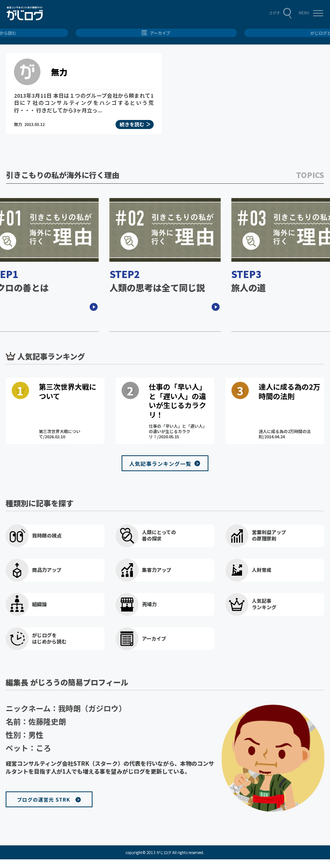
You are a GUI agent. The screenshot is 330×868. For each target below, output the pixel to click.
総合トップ (165, 33)
